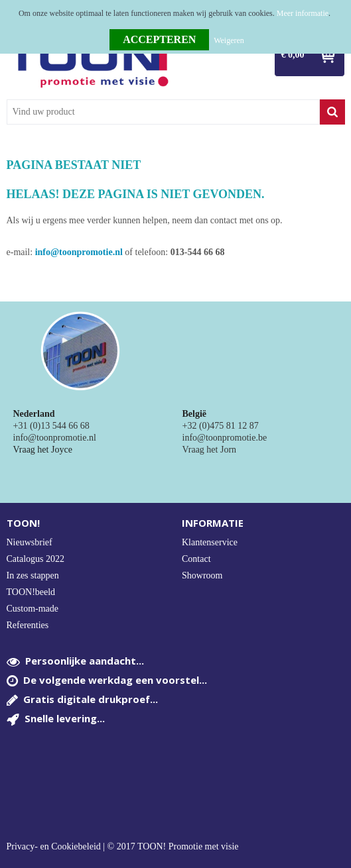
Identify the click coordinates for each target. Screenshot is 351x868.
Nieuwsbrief (30, 542)
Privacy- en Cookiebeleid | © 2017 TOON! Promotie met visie (123, 847)
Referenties (28, 625)
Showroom (202, 575)
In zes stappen (33, 575)
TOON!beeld (31, 592)
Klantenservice (210, 542)
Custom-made (33, 609)
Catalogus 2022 (36, 559)
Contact (196, 559)
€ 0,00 (293, 55)
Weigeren (229, 40)
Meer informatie (303, 13)
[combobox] (163, 112)
